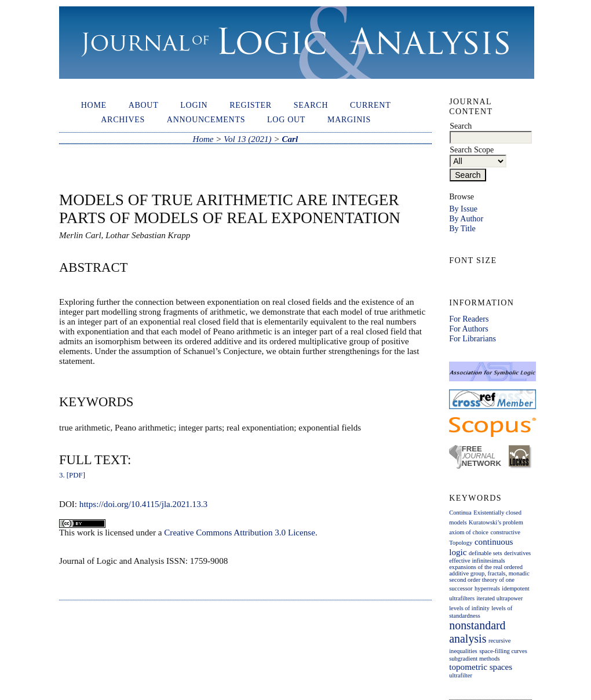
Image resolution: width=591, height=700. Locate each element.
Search (311, 105)
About (144, 105)
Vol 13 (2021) (247, 139)
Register (251, 105)
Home (94, 105)
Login (194, 105)
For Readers (469, 319)
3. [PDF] (72, 475)
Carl (290, 139)
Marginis (349, 119)
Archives (123, 119)
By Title (462, 228)
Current (370, 105)
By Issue (463, 209)
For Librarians (473, 338)
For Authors (468, 329)
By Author (466, 218)
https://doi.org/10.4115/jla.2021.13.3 (143, 504)
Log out (286, 119)
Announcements (206, 119)
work (86, 533)
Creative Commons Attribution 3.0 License (240, 533)
